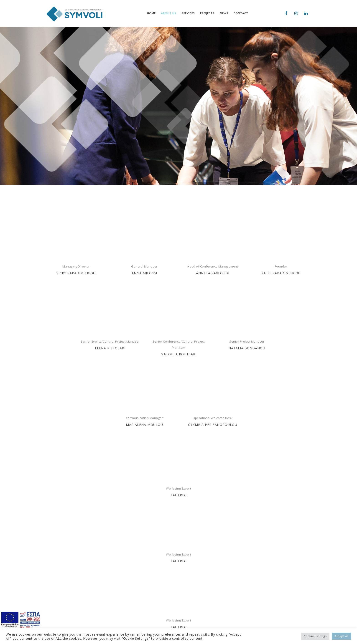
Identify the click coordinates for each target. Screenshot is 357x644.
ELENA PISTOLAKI (110, 348)
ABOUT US (121, 597)
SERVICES (121, 604)
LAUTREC (179, 495)
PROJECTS (121, 611)
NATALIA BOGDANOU (247, 348)
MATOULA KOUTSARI (178, 354)
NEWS (118, 618)
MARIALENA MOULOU (144, 425)
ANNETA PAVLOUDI (213, 273)
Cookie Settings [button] (315, 636)
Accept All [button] (342, 636)
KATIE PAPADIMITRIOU (281, 273)
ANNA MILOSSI (144, 273)
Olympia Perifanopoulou (213, 425)
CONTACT (121, 625)
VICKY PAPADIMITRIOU (76, 273)
